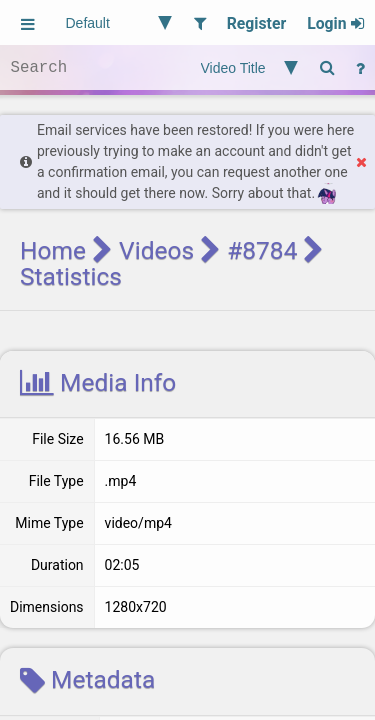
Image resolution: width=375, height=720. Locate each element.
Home (53, 250)
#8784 (262, 250)
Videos (156, 250)
